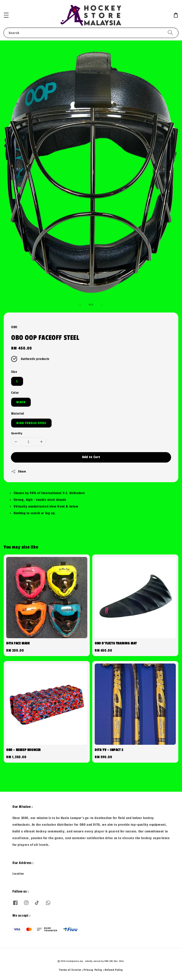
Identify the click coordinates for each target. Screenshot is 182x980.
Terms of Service (70, 970)
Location (18, 874)
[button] (6, 15)
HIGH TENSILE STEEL (31, 423)
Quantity (17, 433)
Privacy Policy (93, 970)
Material (18, 413)
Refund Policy (114, 970)
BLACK (21, 402)
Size (14, 372)
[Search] (170, 33)
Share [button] (19, 471)
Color (15, 393)
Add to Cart (91, 457)
